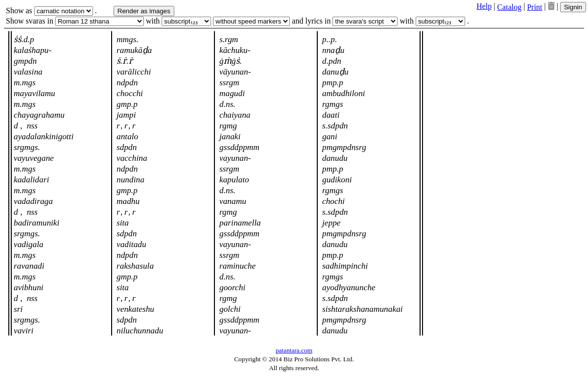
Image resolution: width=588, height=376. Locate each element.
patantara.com (294, 350)
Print (534, 7)
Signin (573, 7)
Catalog (509, 7)
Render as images (144, 11)
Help (484, 6)
